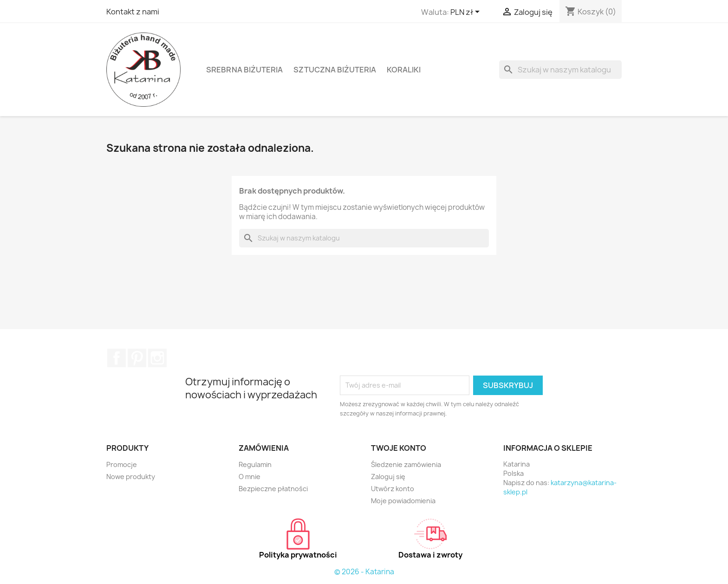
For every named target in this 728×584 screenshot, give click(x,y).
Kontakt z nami (133, 12)
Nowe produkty (131, 477)
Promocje (122, 464)
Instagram (157, 358)
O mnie (250, 477)
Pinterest (137, 358)
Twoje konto (399, 448)
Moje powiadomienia (403, 501)
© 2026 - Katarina (364, 572)
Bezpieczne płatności (273, 489)
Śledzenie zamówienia (406, 464)
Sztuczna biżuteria (335, 70)
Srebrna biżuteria (244, 70)
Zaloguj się (388, 477)
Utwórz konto (393, 489)
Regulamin (255, 464)
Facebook (117, 358)
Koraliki (404, 70)
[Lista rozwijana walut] (467, 13)
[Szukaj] (560, 70)
